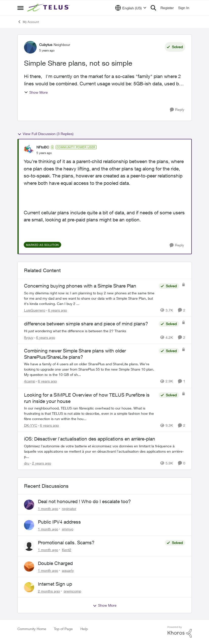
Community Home (32, 629)
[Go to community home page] (49, 8)
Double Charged (55, 563)
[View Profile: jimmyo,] (29, 525)
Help (84, 629)
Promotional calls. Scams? (66, 543)
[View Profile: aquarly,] (29, 566)
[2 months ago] (49, 591)
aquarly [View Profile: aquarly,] (68, 570)
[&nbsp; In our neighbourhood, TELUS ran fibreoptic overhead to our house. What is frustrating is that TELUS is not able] (90, 413)
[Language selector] (131, 8)
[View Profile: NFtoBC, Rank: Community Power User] (29, 150)
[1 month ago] (48, 508)
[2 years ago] (41, 463)
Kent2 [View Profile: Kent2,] (67, 550)
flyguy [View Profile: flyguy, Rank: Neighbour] (29, 337)
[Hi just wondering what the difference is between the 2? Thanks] (90, 331)
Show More (36, 92)
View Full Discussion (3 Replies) (45, 134)
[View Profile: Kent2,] (29, 546)
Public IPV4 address (59, 522)
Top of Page (63, 629)
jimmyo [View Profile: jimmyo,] (68, 529)
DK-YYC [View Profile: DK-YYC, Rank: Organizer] (31, 425)
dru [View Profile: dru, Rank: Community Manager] (27, 463)
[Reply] (177, 110)
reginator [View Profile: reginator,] (69, 508)
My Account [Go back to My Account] (28, 22)
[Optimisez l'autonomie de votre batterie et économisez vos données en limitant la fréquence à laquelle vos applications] (105, 451)
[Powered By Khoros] (180, 632)
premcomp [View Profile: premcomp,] (72, 591)
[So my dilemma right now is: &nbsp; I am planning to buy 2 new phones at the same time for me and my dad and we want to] (90, 298)
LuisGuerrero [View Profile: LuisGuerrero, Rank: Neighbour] (35, 310)
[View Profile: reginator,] (29, 505)
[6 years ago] (57, 310)
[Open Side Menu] (20, 8)
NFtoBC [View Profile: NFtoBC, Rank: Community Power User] (43, 147)
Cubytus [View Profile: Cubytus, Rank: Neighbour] (46, 45)
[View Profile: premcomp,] (29, 587)
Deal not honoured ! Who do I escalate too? (84, 501)
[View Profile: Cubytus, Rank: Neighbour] (30, 47)
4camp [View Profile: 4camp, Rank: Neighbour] (30, 381)
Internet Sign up (55, 584)
